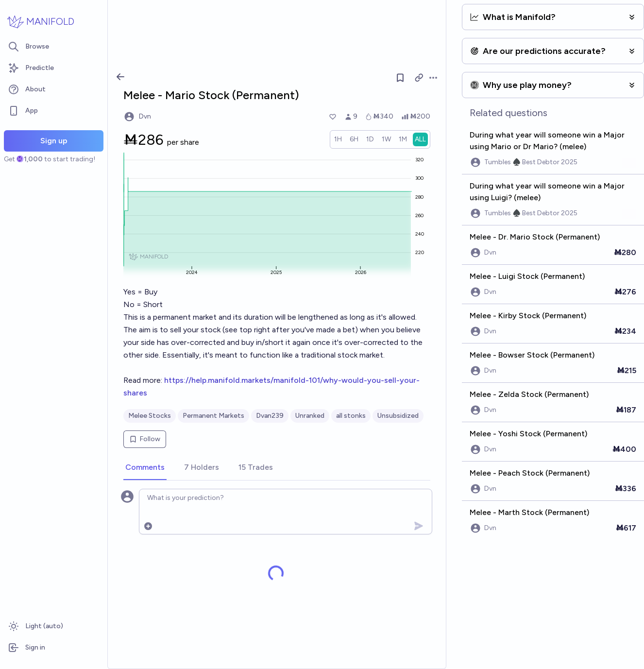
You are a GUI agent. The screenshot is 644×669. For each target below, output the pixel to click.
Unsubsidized (398, 416)
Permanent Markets (213, 416)
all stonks (351, 416)
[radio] (338, 139)
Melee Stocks (150, 416)
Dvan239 (270, 416)
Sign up (54, 141)
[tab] (145, 468)
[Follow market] (400, 78)
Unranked (310, 416)
